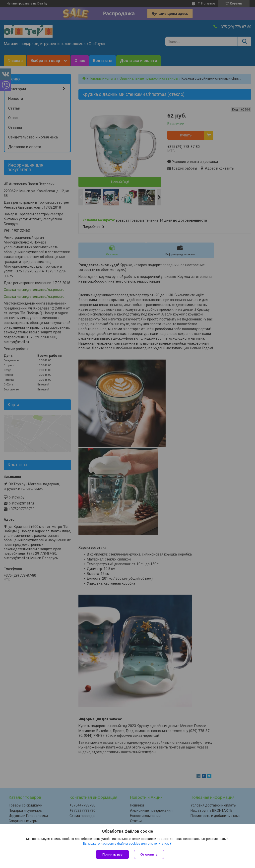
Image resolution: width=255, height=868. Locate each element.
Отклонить (149, 854)
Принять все (112, 854)
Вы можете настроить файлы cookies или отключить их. (126, 843)
